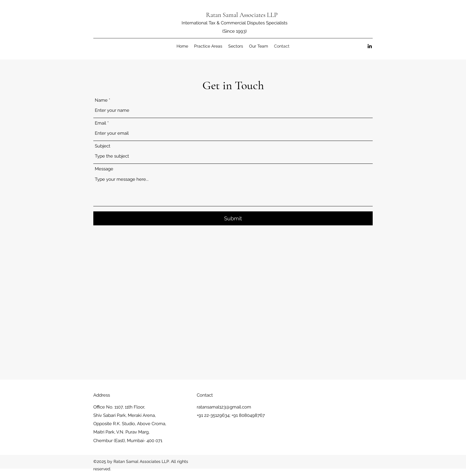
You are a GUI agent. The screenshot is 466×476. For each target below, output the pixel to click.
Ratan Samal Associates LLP (242, 15)
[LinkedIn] (370, 46)
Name (101, 100)
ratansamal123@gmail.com (224, 407)
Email (100, 123)
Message (104, 169)
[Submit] (233, 218)
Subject (103, 146)
